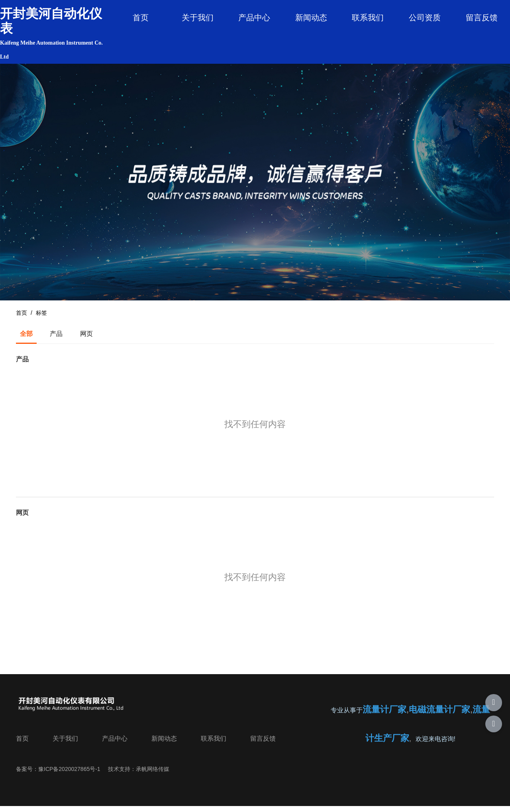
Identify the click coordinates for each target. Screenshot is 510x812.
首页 (141, 18)
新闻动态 (311, 18)
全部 (26, 338)
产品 (56, 338)
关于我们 (198, 18)
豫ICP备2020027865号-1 (69, 773)
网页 (86, 338)
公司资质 (425, 18)
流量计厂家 (384, 715)
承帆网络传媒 (153, 773)
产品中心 (254, 18)
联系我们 (368, 18)
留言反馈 (482, 18)
